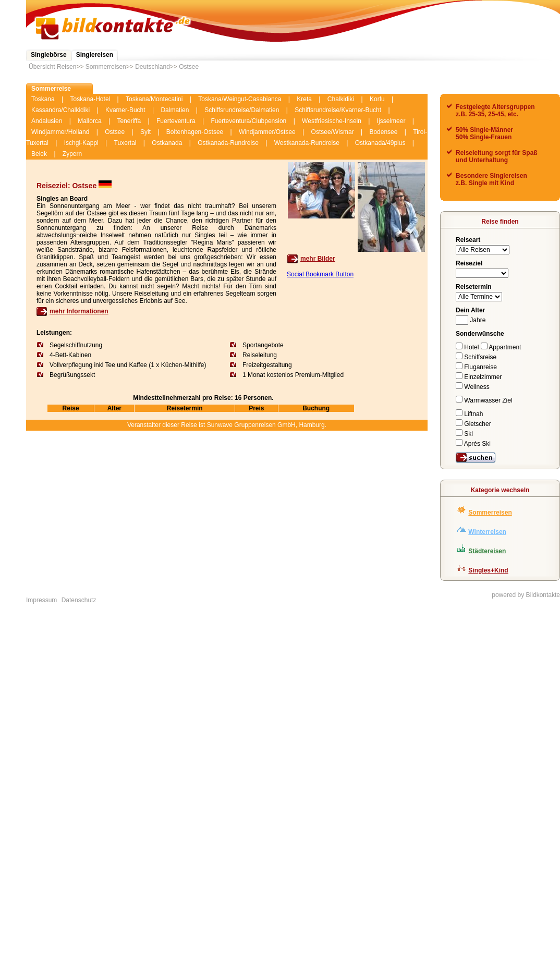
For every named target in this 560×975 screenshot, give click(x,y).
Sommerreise (51, 89)
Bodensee (383, 132)
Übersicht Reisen (52, 67)
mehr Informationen (79, 311)
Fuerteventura (176, 121)
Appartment (501, 347)
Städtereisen (487, 551)
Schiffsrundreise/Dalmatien (242, 110)
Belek (39, 154)
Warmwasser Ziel (484, 400)
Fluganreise (476, 367)
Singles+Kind (488, 570)
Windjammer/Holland (60, 132)
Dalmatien (175, 110)
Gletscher (473, 424)
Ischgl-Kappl (81, 143)
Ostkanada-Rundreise (228, 143)
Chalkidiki (341, 99)
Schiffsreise (476, 357)
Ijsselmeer (391, 121)
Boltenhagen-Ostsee (195, 132)
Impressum (41, 600)
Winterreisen (487, 532)
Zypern (72, 154)
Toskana (43, 99)
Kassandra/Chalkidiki (60, 110)
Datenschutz (79, 600)
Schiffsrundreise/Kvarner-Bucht (338, 110)
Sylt (145, 132)
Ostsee (189, 67)
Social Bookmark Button (320, 274)
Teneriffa (129, 121)
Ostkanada (167, 143)
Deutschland (153, 67)
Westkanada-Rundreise (307, 143)
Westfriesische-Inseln (332, 121)
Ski (464, 434)
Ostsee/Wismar (333, 132)
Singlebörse (49, 55)
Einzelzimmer (479, 377)
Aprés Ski (473, 444)
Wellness (473, 387)
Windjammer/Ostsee (267, 132)
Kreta (304, 99)
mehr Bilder (318, 259)
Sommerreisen (106, 67)
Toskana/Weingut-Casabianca (240, 99)
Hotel (468, 347)
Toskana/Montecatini (154, 99)
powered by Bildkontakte (526, 595)
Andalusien (47, 121)
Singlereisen (95, 55)
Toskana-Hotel (90, 99)
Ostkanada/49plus (380, 143)
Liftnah (469, 414)
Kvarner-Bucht (125, 110)
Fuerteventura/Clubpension (249, 121)
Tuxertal (125, 143)
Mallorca (89, 121)
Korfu (377, 99)
